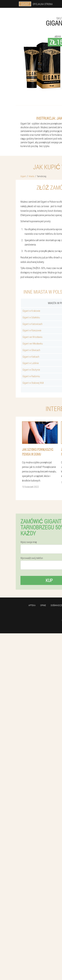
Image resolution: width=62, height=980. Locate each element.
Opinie (43, 605)
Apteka (32, 605)
